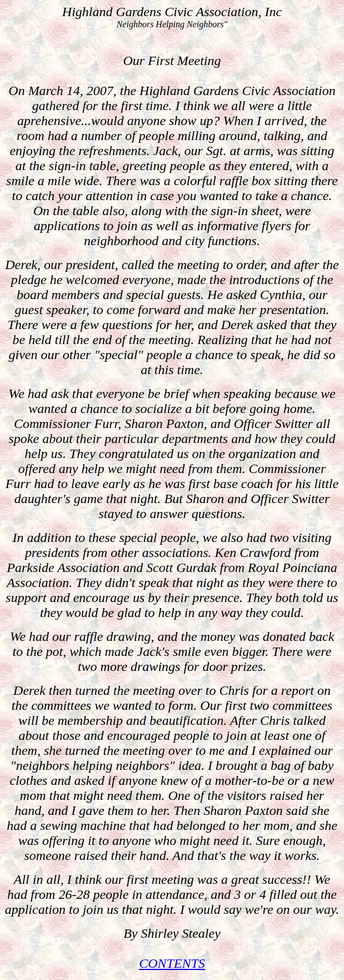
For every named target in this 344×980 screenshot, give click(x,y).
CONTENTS (172, 963)
